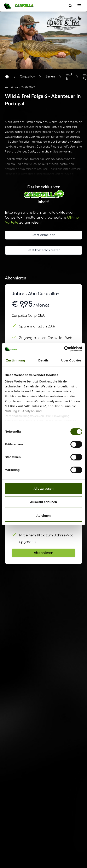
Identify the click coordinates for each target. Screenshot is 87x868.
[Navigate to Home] (21, 6)
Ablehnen (43, 516)
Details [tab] (43, 360)
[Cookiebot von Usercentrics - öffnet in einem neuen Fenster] (64, 349)
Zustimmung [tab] (16, 360)
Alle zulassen (43, 489)
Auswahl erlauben (43, 502)
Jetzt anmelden (43, 235)
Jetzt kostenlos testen (44, 250)
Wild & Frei (12, 87)
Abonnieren (43, 553)
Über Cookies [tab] (71, 360)
